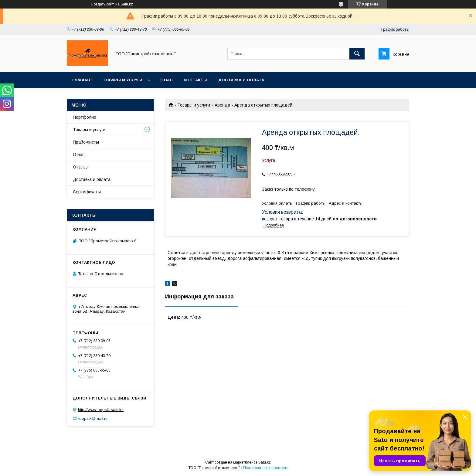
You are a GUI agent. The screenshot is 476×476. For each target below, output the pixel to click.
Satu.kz (265, 462)
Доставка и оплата (241, 80)
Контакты (195, 80)
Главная (82, 80)
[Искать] (357, 54)
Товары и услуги (122, 80)
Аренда (222, 105)
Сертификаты (87, 192)
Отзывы (81, 167)
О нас (166, 80)
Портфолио (85, 117)
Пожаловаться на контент (265, 468)
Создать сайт (102, 4)
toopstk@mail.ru (93, 418)
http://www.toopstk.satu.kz (101, 410)
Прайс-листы (86, 142)
